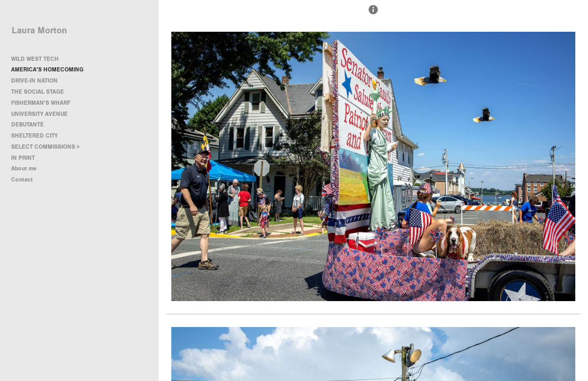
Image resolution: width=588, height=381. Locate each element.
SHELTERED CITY (34, 136)
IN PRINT (23, 158)
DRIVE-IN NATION (34, 81)
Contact (22, 180)
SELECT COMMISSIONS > (49, 147)
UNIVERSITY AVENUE (39, 114)
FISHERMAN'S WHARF (41, 103)
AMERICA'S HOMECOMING (47, 70)
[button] (373, 14)
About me (24, 169)
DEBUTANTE (27, 125)
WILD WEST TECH (35, 59)
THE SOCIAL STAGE (38, 92)
